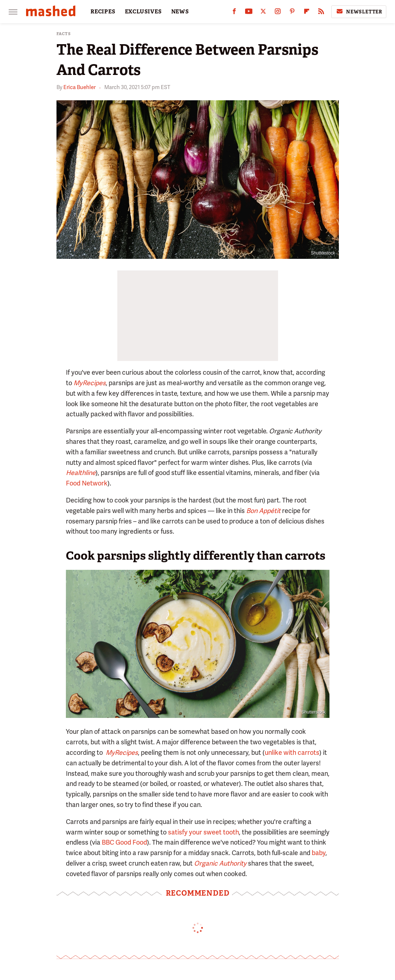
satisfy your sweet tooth (203, 832)
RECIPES (103, 12)
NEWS (180, 12)
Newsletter (359, 12)
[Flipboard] (307, 13)
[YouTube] (249, 13)
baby (319, 853)
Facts (64, 34)
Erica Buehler (79, 87)
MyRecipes (90, 383)
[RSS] (321, 13)
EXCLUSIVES (143, 12)
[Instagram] (278, 13)
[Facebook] (234, 13)
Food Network (87, 483)
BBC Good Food (124, 842)
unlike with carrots (292, 752)
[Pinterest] (292, 13)
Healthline (81, 473)
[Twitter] (263, 13)
